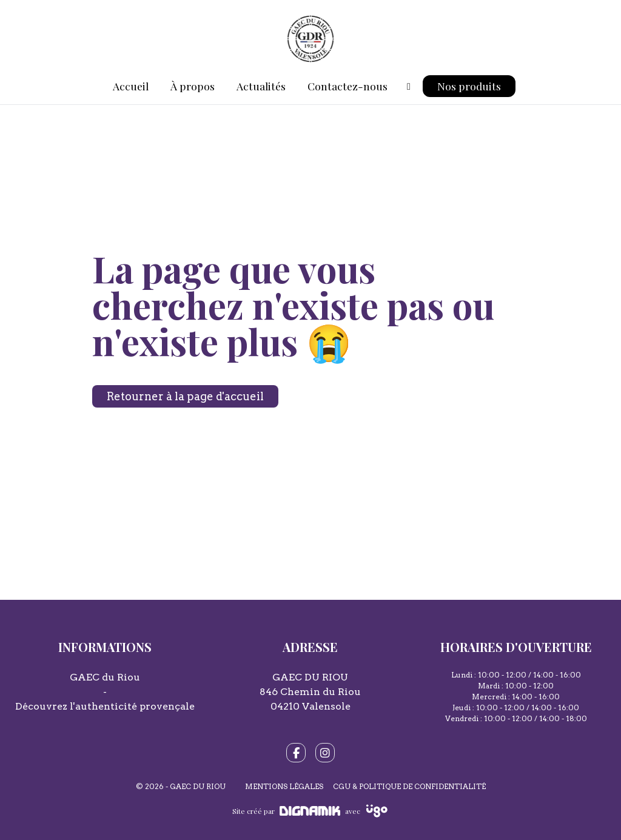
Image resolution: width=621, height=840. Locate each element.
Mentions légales (284, 786)
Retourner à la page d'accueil (185, 396)
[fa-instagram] (325, 753)
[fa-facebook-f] (296, 753)
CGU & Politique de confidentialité (409, 786)
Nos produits (469, 86)
